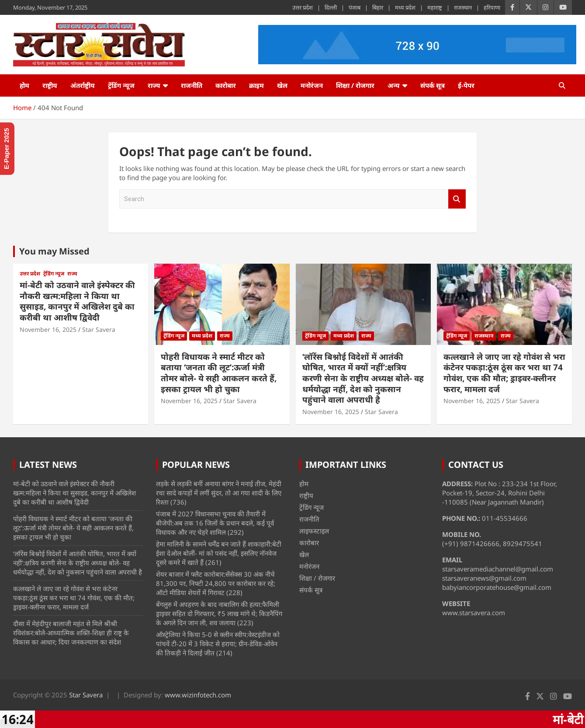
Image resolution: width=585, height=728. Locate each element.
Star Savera (99, 329)
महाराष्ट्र (435, 7)
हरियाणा (492, 7)
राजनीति (192, 85)
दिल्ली (331, 7)
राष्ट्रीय (50, 85)
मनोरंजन (312, 85)
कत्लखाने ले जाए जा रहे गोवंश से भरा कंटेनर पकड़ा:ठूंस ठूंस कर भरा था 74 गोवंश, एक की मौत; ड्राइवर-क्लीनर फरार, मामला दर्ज (504, 373)
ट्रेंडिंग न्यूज (121, 85)
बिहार (378, 7)
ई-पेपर (466, 85)
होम (24, 85)
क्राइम (256, 85)
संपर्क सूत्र (433, 85)
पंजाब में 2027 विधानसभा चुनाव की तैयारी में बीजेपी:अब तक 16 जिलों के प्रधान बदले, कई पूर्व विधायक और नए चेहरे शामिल (215, 523)
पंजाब (355, 7)
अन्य (394, 85)
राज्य (154, 85)
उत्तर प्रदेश (303, 7)
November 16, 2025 (48, 329)
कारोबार (226, 85)
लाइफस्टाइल (314, 531)
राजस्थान (463, 7)
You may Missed (54, 251)
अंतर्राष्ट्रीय (83, 85)
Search (457, 199)
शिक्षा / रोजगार (355, 85)
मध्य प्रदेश (405, 7)
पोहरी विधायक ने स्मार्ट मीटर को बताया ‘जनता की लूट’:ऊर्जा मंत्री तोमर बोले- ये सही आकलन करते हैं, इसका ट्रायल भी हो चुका (219, 373)
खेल (282, 85)
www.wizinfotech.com (198, 695)
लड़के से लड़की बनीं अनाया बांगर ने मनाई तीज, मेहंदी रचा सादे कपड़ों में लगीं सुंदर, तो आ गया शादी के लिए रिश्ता (219, 493)
